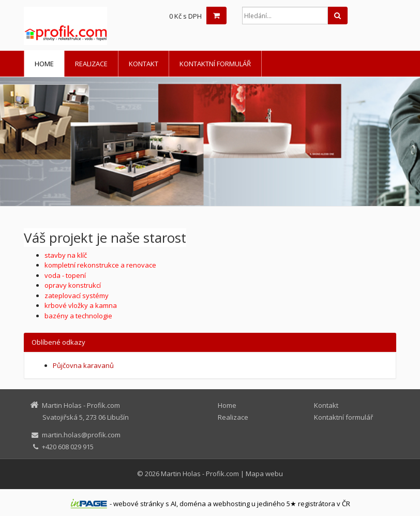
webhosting (231, 504)
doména (193, 504)
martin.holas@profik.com (81, 435)
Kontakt (144, 64)
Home (44, 64)
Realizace (91, 64)
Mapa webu (264, 474)
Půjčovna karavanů (83, 365)
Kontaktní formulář (215, 64)
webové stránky (139, 504)
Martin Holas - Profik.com (200, 474)
